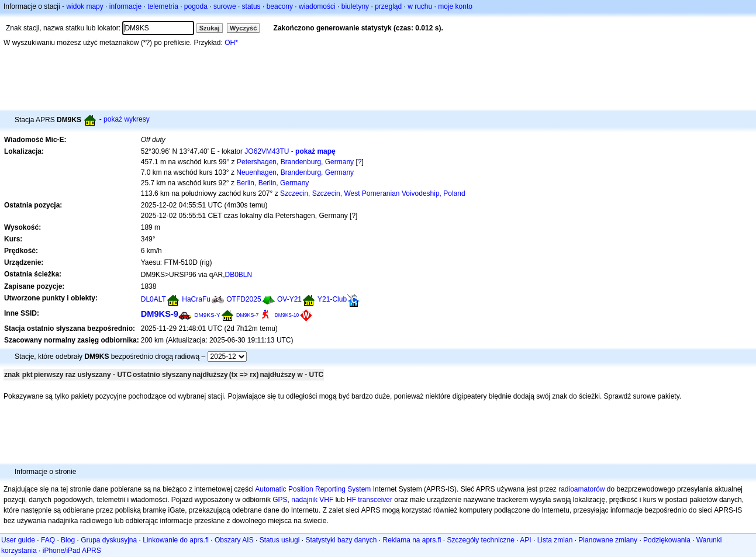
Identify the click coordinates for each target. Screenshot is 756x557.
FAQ (48, 540)
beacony (280, 6)
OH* (231, 43)
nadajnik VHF (312, 500)
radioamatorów (581, 489)
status (251, 6)
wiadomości (317, 6)
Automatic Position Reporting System (313, 489)
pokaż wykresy (127, 119)
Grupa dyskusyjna (109, 540)
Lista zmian (555, 540)
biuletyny (355, 6)
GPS (280, 500)
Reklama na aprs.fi (412, 540)
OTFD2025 (244, 299)
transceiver (375, 500)
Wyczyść (243, 28)
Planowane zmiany (608, 540)
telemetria (163, 6)
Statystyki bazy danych (341, 540)
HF (351, 500)
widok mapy (84, 6)
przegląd (388, 6)
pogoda (196, 6)
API (525, 540)
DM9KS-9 (160, 314)
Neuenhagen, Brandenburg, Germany (295, 172)
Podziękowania (667, 540)
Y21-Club (332, 299)
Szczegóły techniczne (481, 540)
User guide (18, 540)
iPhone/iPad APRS (72, 551)
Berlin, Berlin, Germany (272, 183)
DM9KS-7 (247, 315)
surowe (225, 6)
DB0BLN (238, 275)
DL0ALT (153, 299)
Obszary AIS (234, 540)
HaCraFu (196, 299)
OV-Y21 (289, 299)
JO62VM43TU (267, 151)
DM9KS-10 (287, 315)
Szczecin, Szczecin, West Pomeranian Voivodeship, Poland (373, 193)
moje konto (455, 6)
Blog (68, 540)
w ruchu (420, 6)
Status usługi (280, 540)
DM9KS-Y (207, 315)
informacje (125, 6)
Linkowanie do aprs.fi (176, 540)
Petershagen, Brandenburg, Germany (295, 162)
